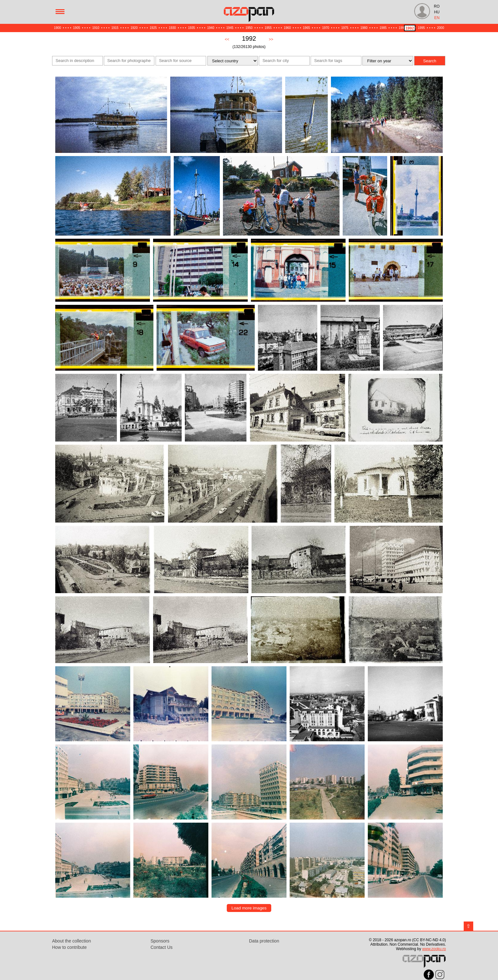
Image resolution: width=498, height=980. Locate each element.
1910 (96, 28)
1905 (77, 28)
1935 (192, 28)
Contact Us (162, 947)
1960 (287, 28)
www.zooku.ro (434, 949)
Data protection (264, 941)
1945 (230, 28)
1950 (249, 28)
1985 (383, 28)
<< (227, 39)
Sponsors (160, 941)
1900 (57, 28)
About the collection (71, 941)
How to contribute (69, 947)
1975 (345, 28)
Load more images (249, 908)
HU (437, 12)
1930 (172, 28)
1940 (211, 28)
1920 (134, 28)
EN (437, 18)
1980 (364, 28)
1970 (326, 28)
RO (437, 6)
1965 (306, 28)
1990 (402, 28)
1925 (153, 28)
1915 (115, 28)
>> (271, 39)
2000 (441, 28)
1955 (268, 28)
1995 (421, 28)
